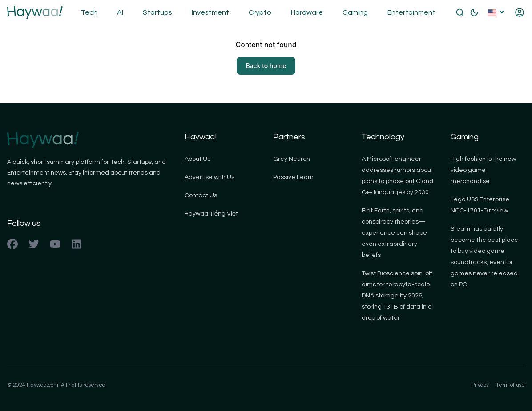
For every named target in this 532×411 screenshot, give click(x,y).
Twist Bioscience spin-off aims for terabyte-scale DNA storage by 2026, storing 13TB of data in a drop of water (397, 296)
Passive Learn (293, 177)
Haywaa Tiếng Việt (211, 214)
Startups (157, 12)
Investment (210, 12)
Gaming (355, 12)
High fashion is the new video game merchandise (483, 170)
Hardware (307, 12)
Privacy (480, 385)
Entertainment (411, 12)
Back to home (266, 66)
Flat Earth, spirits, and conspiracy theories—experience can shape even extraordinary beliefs (394, 233)
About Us (197, 159)
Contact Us (201, 195)
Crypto (260, 12)
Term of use (510, 385)
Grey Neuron (292, 159)
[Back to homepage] (35, 12)
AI (120, 12)
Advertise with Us (210, 177)
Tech (89, 12)
